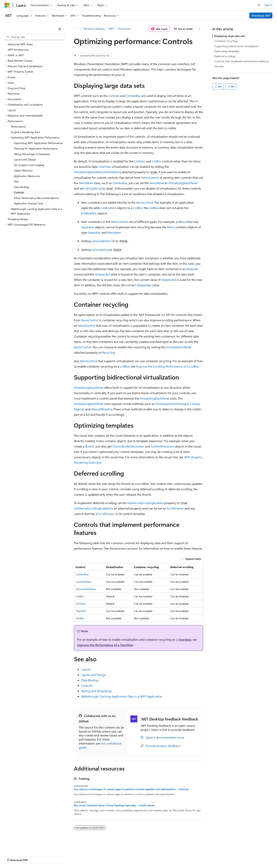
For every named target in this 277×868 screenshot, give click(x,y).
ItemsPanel (157, 183)
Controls (87, 685)
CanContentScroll (103, 241)
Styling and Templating (96, 691)
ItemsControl (150, 178)
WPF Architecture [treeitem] (18, 50)
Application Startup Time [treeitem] (28, 203)
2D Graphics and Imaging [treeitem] (29, 165)
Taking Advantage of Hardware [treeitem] (32, 154)
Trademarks (159, 856)
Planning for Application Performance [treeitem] (36, 148)
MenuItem (114, 232)
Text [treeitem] (16, 181)
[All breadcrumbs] (77, 29)
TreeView (105, 167)
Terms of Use (141, 856)
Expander (192, 269)
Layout (86, 669)
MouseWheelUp (102, 409)
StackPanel (86, 183)
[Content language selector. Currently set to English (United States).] (22, 847)
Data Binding (90, 680)
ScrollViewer (175, 508)
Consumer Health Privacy (111, 856)
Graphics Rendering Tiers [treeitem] (25, 132)
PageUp (79, 409)
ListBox (156, 161)
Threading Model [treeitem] (18, 219)
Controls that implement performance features (242, 61)
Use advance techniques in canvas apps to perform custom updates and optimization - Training (131, 789)
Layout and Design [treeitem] (25, 159)
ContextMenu (84, 582)
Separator (88, 227)
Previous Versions (35, 856)
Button (90, 446)
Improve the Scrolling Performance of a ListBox (167, 366)
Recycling (108, 352)
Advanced (124, 29)
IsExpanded (103, 274)
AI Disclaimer (12, 856)
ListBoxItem (108, 208)
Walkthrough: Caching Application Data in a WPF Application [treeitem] (37, 211)
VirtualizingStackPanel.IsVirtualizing (98, 172)
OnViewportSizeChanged (172, 404)
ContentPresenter (162, 446)
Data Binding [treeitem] (21, 187)
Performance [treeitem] (18, 126)
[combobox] (35, 37)
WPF (112, 29)
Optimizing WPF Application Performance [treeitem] (38, 143)
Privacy (84, 856)
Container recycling (226, 41)
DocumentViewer (86, 589)
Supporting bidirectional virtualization (236, 46)
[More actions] (200, 29)
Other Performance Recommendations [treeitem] (36, 198)
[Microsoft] (7, 5)
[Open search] (259, 5)
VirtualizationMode (179, 347)
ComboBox (133, 96)
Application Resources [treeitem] (27, 176)
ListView (114, 96)
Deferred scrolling (225, 56)
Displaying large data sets (230, 36)
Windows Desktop (94, 29)
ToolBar (80, 618)
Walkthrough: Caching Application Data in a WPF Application (122, 696)
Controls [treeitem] (19, 192)
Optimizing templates (227, 51)
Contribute (69, 856)
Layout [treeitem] (12, 110)
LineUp (195, 404)
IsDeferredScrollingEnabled (146, 503)
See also (219, 66)
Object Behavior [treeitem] (23, 170)
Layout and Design (94, 675)
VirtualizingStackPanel (183, 183)
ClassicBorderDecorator (128, 446)
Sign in (268, 5)
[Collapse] (60, 29)
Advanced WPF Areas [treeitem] (20, 44)
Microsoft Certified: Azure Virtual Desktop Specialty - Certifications (114, 805)
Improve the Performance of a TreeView (105, 645)
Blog (52, 856)
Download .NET (261, 16)
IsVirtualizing (93, 188)
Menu (182, 222)
